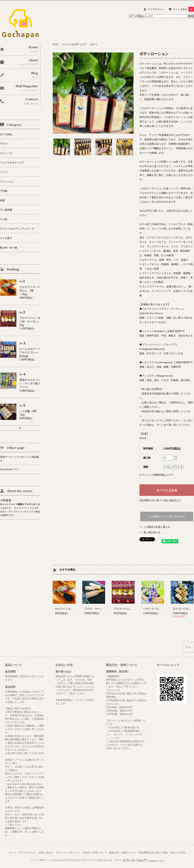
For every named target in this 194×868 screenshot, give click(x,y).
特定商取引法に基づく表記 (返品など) (160, 500)
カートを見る (183, 9)
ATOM (181, 852)
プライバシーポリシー (68, 852)
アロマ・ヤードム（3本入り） (102, 609)
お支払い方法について (95, 852)
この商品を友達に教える (157, 527)
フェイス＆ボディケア (74, 44)
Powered (139, 860)
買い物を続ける (152, 532)
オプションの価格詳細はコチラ (156, 475)
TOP (55, 44)
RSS (173, 852)
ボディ (94, 44)
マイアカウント (156, 9)
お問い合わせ (46, 852)
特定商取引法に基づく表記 (153, 852)
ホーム (13, 852)
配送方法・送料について (123, 852)
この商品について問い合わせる (167, 516)
